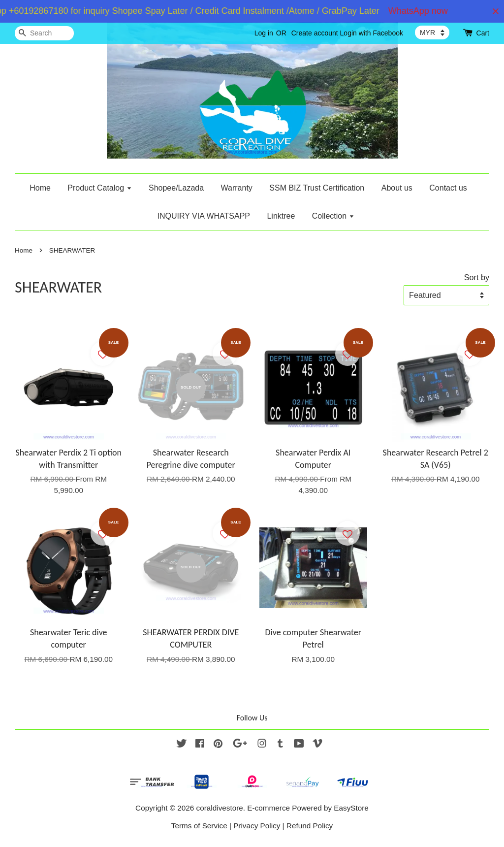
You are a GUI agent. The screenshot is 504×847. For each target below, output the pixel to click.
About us (397, 188)
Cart (483, 33)
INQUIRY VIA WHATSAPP (204, 216)
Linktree (281, 216)
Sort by (477, 277)
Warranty (237, 188)
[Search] (44, 33)
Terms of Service (199, 826)
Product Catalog (99, 188)
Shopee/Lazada (176, 188)
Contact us (448, 188)
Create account (315, 33)
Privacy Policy (257, 826)
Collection (333, 216)
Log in (264, 33)
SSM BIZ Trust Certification (317, 188)
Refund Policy (310, 826)
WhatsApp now (424, 11)
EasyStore (351, 808)
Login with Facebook (372, 33)
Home (40, 188)
